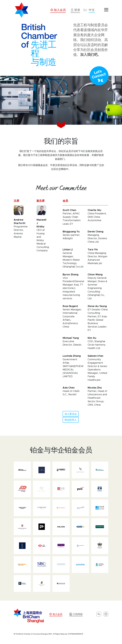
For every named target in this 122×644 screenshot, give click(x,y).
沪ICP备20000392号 (76, 634)
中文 (92, 10)
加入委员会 (71, 414)
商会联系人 (71, 420)
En (85, 10)
